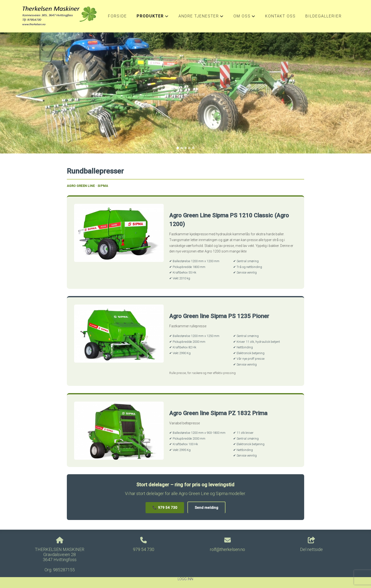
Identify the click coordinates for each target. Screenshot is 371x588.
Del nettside (311, 544)
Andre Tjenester (201, 17)
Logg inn (185, 579)
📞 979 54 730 (165, 508)
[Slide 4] (189, 148)
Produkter (153, 17)
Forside (117, 16)
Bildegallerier (324, 16)
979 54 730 (144, 549)
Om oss (244, 17)
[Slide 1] (178, 148)
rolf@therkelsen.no (228, 549)
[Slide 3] (185, 148)
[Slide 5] (193, 148)
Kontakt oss (280, 16)
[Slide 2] (182, 148)
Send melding (206, 508)
